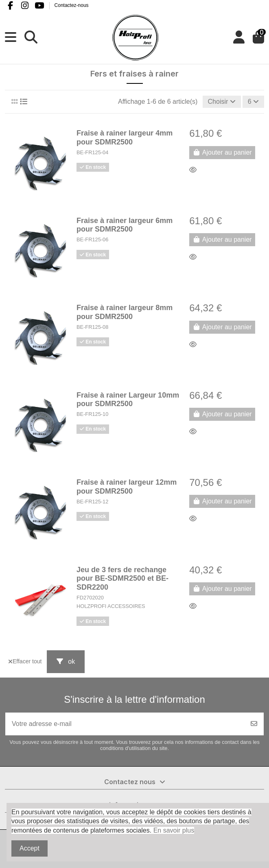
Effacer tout (25, 661)
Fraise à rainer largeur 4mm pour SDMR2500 (125, 138)
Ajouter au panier (222, 152)
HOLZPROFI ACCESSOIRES (111, 606)
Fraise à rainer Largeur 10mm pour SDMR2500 (128, 400)
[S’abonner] (254, 724)
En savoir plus (174, 830)
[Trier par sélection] (222, 102)
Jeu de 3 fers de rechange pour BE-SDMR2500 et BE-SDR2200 (122, 578)
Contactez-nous (72, 5)
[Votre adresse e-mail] (125, 724)
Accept (30, 848)
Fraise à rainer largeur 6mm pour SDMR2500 (125, 225)
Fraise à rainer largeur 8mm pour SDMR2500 (125, 312)
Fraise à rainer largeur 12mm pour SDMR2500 (127, 487)
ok (66, 661)
